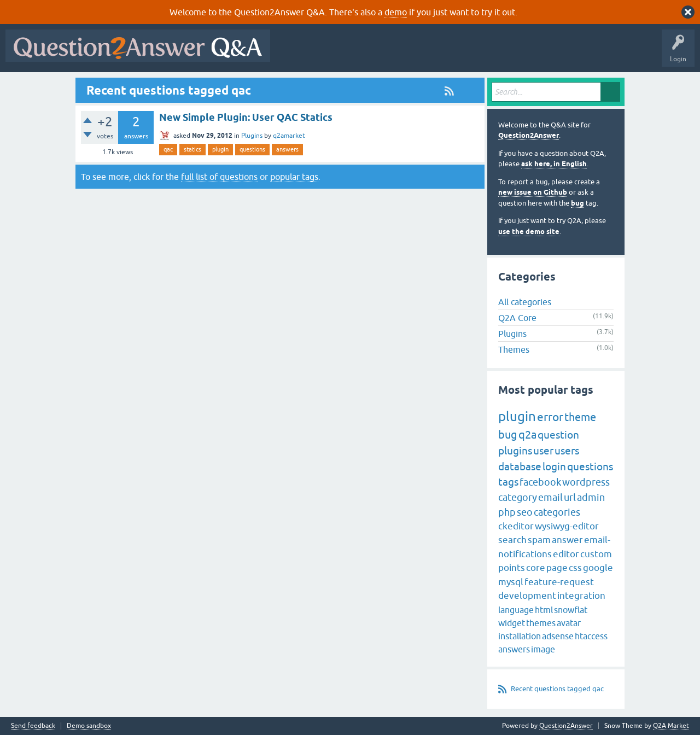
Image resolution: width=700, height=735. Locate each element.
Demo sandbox (89, 726)
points (512, 568)
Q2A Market (671, 726)
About (613, 54)
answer (567, 540)
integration (581, 596)
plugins (515, 451)
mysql (511, 582)
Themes (514, 349)
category (518, 497)
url (570, 497)
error (550, 417)
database (520, 466)
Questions (338, 54)
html (544, 610)
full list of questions (219, 177)
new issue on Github (533, 192)
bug (577, 203)
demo (396, 12)
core (536, 568)
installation (520, 636)
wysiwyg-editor (567, 526)
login (554, 466)
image (543, 649)
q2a (527, 434)
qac (168, 149)
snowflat (571, 610)
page (557, 568)
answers (287, 149)
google (598, 568)
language (516, 610)
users (567, 451)
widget (512, 623)
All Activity (295, 54)
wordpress (586, 482)
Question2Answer (529, 135)
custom (596, 554)
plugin (220, 149)
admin (591, 497)
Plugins (252, 136)
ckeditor (516, 526)
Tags (460, 54)
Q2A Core (517, 318)
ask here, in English (554, 164)
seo (525, 512)
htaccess (591, 636)
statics (192, 149)
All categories (525, 302)
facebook (540, 482)
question (558, 435)
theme (580, 417)
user (543, 451)
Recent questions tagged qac (557, 689)
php (507, 512)
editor (566, 554)
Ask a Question (540, 54)
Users (494, 54)
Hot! (376, 54)
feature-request (559, 582)
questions (252, 149)
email (550, 497)
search (512, 540)
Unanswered (418, 54)
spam (539, 540)
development (527, 596)
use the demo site (529, 232)
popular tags (294, 177)
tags (508, 482)
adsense (558, 636)
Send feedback (33, 726)
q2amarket (289, 136)
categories (557, 512)
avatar (569, 623)
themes (541, 623)
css (575, 568)
